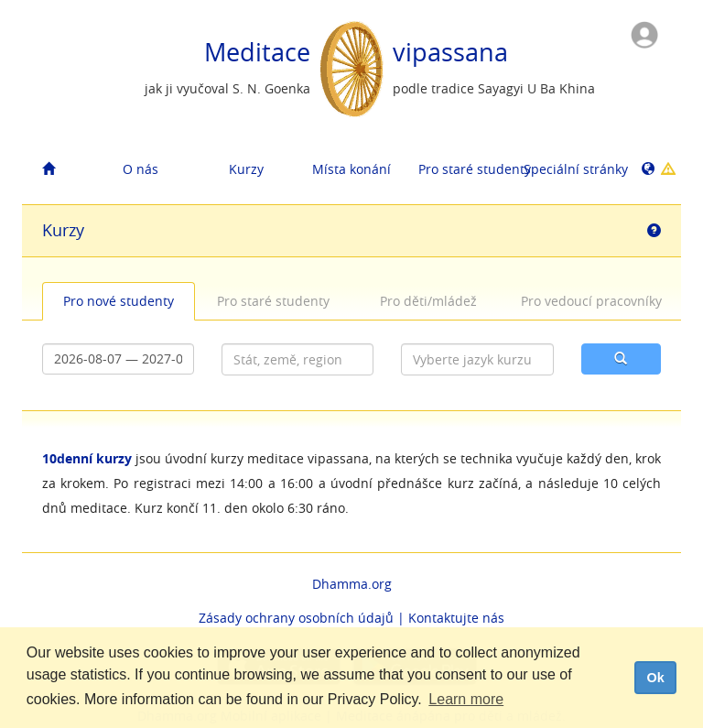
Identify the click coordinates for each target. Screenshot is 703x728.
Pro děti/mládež (428, 301)
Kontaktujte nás (456, 618)
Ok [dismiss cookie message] (655, 678)
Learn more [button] (466, 699)
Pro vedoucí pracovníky (590, 301)
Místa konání (351, 169)
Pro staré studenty (464, 169)
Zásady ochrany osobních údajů (296, 618)
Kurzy (246, 169)
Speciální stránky (569, 169)
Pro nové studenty (119, 301)
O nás (141, 169)
